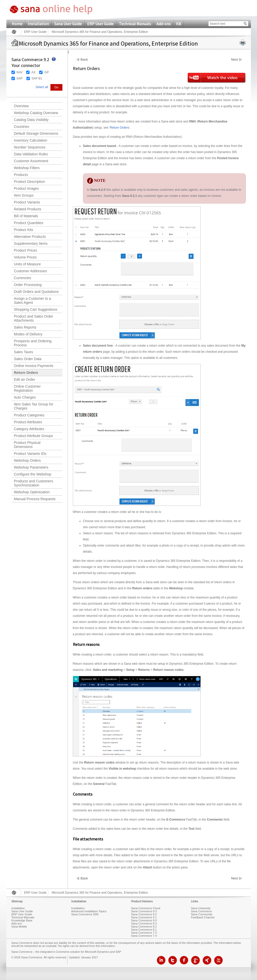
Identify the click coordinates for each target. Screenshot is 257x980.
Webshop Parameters (31, 467)
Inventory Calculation (31, 140)
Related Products (28, 209)
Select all (42, 87)
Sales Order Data (28, 359)
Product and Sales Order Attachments (34, 318)
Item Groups (24, 195)
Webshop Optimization (32, 492)
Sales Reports (25, 327)
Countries (22, 127)
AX (33, 72)
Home (17, 24)
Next (234, 60)
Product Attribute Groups (33, 436)
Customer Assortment (31, 161)
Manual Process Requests (35, 499)
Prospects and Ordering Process (33, 343)
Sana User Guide (68, 24)
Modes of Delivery (28, 334)
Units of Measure (28, 264)
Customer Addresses (31, 271)
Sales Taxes (24, 352)
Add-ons (164, 24)
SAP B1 (37, 78)
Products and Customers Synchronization (34, 483)
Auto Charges (25, 397)
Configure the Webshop (33, 474)
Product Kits (24, 230)
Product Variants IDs (30, 454)
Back (84, 60)
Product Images (26, 188)
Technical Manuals (135, 24)
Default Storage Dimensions (36, 133)
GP (46, 72)
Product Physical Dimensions (27, 445)
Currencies (23, 278)
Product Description (30, 182)
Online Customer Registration (27, 388)
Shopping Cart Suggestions (36, 309)
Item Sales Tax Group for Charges (34, 406)
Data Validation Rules (31, 154)
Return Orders (26, 373)
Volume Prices (25, 257)
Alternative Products (30, 237)
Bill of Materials (26, 216)
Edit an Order (25, 379)
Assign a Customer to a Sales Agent (33, 301)
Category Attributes (29, 429)
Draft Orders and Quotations (36, 292)
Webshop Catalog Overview (36, 113)
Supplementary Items (31, 243)
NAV (20, 72)
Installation (38, 24)
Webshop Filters (27, 168)
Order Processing (28, 285)
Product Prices (26, 250)
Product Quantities (29, 223)
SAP (20, 78)
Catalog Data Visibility (31, 120)
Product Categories (29, 415)
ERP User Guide (100, 24)
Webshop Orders (28, 460)
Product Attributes (28, 422)
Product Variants (27, 202)
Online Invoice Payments (34, 366)
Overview (21, 106)
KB (179, 24)
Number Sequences (30, 147)
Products (21, 175)
